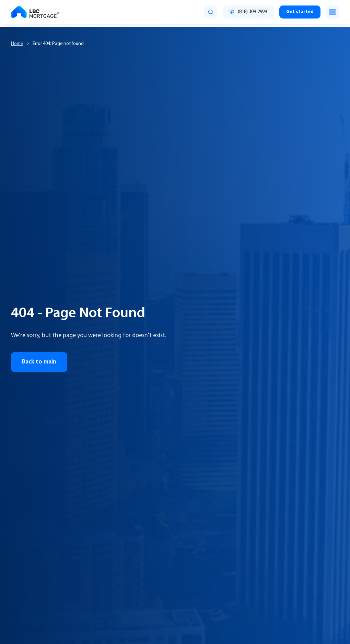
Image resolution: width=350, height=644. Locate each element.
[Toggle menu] (332, 12)
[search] (211, 12)
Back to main (39, 362)
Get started (300, 12)
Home (17, 44)
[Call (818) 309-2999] (248, 12)
